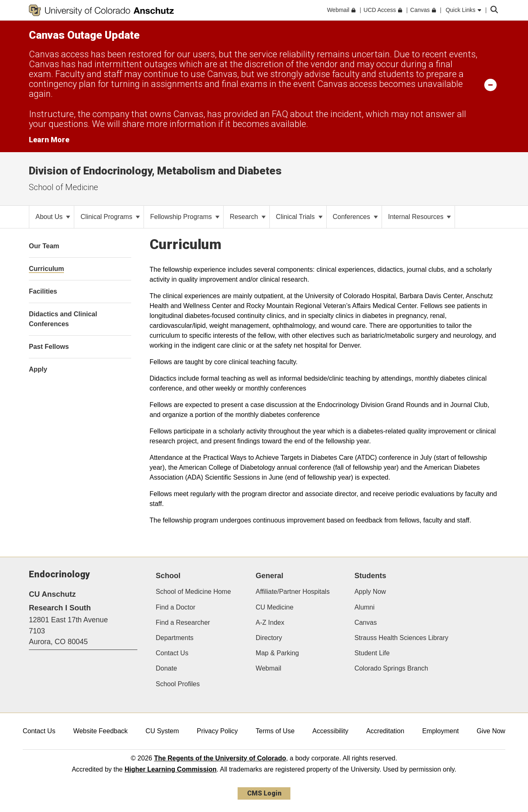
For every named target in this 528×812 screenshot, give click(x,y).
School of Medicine (64, 187)
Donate (167, 668)
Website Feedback (100, 731)
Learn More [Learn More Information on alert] (49, 140)
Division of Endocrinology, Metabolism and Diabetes (155, 171)
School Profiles (178, 684)
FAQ (280, 114)
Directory (269, 638)
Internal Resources (420, 217)
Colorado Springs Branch (391, 668)
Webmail (269, 668)
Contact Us (172, 653)
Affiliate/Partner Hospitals (293, 592)
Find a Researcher (183, 623)
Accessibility (330, 731)
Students (370, 576)
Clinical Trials (299, 217)
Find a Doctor (176, 607)
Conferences (355, 217)
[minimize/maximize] (490, 85)
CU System (162, 731)
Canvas (365, 623)
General (270, 576)
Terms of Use (275, 731)
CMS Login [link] (264, 793)
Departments (175, 638)
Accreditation (385, 731)
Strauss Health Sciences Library (401, 638)
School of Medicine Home (193, 592)
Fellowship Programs (185, 217)
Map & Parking (277, 653)
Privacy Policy (217, 731)
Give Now (491, 731)
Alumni (364, 607)
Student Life (372, 653)
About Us (53, 217)
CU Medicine (275, 607)
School (168, 576)
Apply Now (370, 592)
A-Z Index (270, 623)
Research (248, 217)
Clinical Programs (110, 217)
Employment (440, 731)
